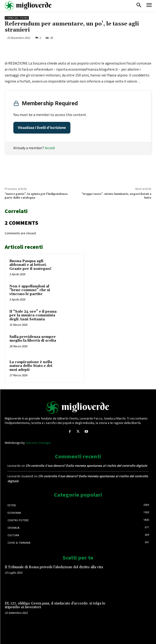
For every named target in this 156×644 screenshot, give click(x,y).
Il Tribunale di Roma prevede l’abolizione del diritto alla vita (54, 567)
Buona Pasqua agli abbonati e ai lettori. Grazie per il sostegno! (30, 265)
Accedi (50, 148)
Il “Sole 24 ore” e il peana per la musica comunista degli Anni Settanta (33, 315)
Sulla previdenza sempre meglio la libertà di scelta (33, 339)
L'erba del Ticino (17, 18)
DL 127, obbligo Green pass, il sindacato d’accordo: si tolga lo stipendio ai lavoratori (55, 605)
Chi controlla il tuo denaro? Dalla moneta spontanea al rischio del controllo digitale (86, 466)
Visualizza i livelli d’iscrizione (42, 128)
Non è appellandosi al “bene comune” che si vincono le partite (30, 290)
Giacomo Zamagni (38, 443)
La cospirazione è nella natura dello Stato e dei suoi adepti (31, 366)
